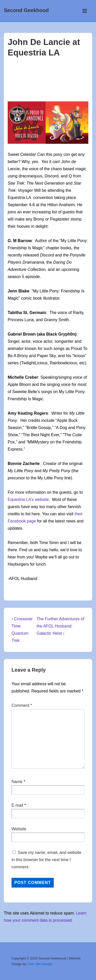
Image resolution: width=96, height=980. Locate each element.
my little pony (28, 88)
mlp (11, 88)
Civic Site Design (40, 964)
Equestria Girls (71, 82)
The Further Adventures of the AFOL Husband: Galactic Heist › (60, 626)
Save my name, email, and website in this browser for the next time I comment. (46, 860)
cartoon (24, 82)
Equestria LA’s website (28, 499)
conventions (45, 82)
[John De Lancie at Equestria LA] (74, 64)
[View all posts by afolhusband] (22, 64)
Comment (22, 705)
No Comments (50, 76)
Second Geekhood (26, 10)
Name (17, 782)
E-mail (17, 805)
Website (19, 829)
